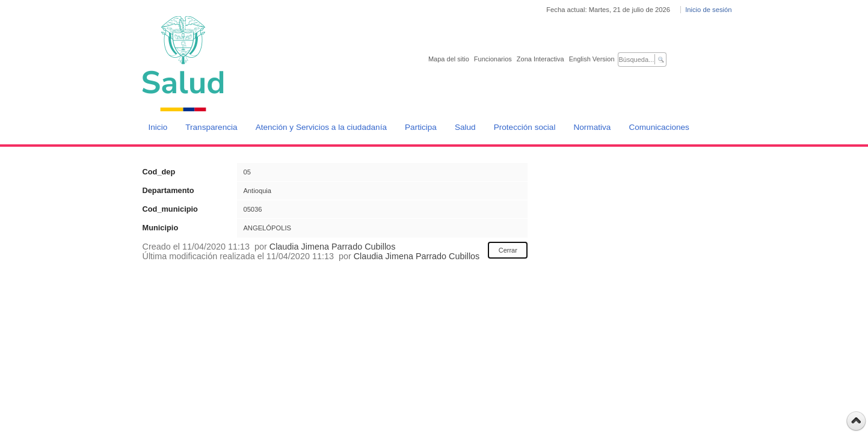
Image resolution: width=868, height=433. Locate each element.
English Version (592, 59)
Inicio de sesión (708, 10)
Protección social (525, 127)
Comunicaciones (659, 127)
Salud (465, 127)
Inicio (158, 127)
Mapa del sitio (449, 59)
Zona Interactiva (540, 59)
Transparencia (211, 127)
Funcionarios (493, 59)
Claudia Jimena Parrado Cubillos (333, 247)
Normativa (592, 127)
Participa (421, 127)
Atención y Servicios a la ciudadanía (321, 127)
